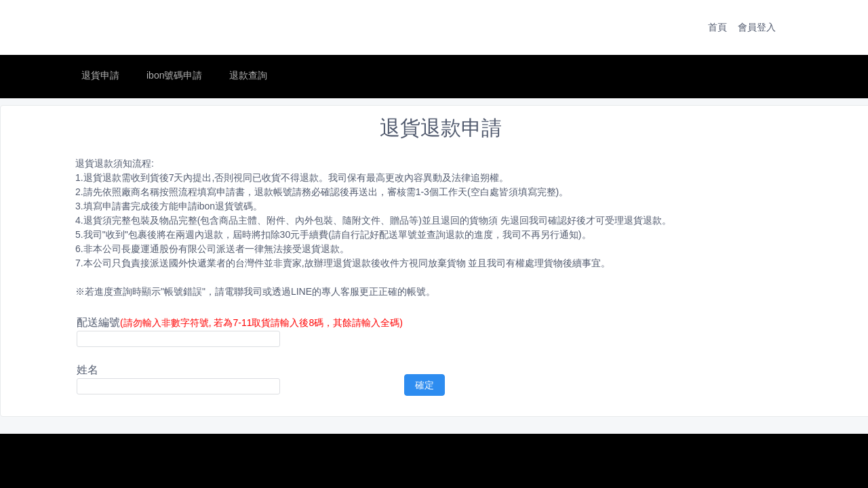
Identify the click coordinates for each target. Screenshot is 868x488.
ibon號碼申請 (174, 75)
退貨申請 (100, 75)
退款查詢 (248, 75)
